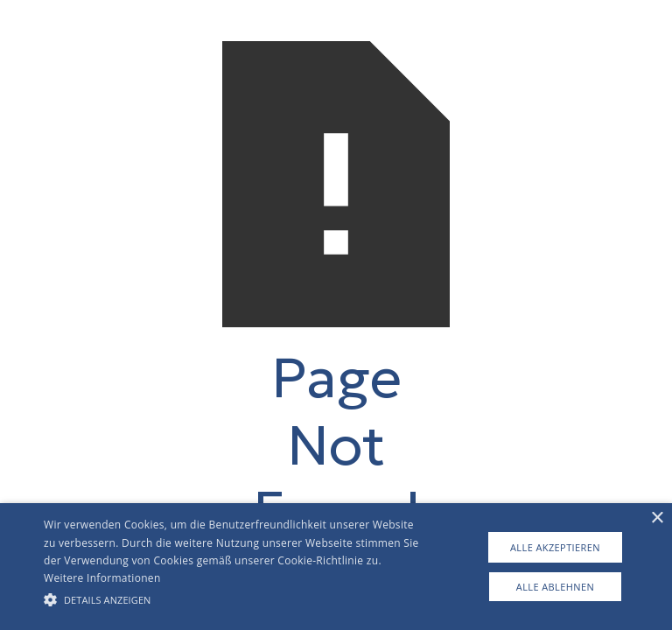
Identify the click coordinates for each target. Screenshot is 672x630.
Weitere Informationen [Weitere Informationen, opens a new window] (102, 578)
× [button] (657, 518)
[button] (234, 599)
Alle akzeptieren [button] (555, 547)
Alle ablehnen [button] (555, 587)
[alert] (336, 567)
